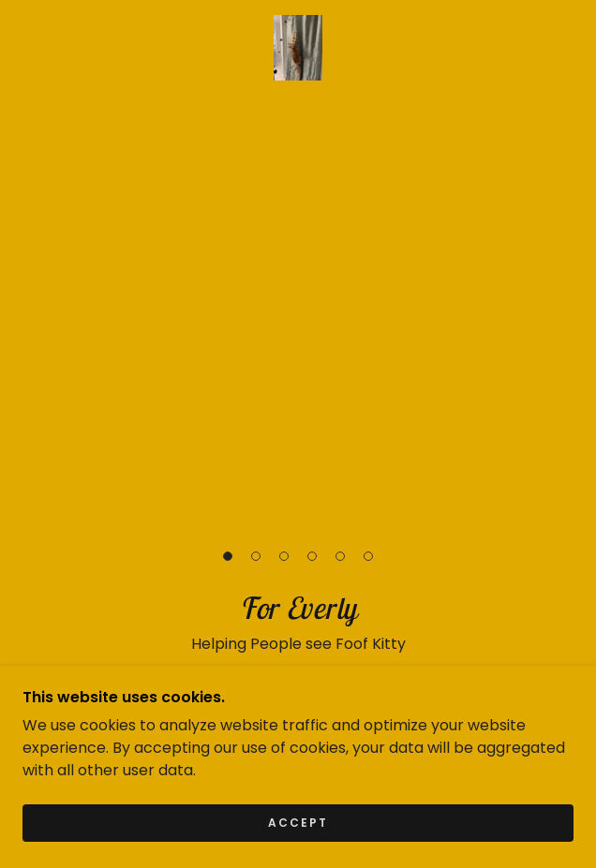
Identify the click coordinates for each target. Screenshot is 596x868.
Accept (298, 849)
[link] (298, 48)
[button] (228, 556)
